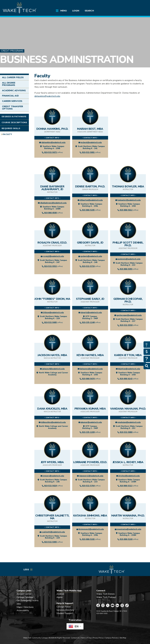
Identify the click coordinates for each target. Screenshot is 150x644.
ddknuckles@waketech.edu (53, 422)
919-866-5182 (88, 539)
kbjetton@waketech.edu (129, 369)
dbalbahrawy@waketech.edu (53, 203)
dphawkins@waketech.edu (47, 96)
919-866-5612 (126, 210)
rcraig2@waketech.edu (53, 256)
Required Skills (11, 128)
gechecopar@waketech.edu (129, 315)
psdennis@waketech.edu (129, 259)
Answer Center (24, 594)
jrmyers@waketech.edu (53, 476)
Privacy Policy (98, 638)
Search (89, 11)
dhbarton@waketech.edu (91, 200)
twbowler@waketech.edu (129, 200)
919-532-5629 (50, 486)
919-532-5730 (88, 266)
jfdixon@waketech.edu (53, 313)
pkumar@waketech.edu (91, 422)
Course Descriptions (14, 123)
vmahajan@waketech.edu (129, 422)
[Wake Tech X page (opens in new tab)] (108, 605)
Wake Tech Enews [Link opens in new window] (106, 594)
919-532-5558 (126, 325)
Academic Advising (14, 91)
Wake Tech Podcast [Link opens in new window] (106, 597)
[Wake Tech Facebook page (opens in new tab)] (98, 605)
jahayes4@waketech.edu (53, 369)
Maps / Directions (25, 607)
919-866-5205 (88, 210)
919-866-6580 (50, 213)
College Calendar (25, 597)
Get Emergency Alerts (28, 601)
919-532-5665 (50, 322)
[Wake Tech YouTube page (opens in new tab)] (113, 605)
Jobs (19, 604)
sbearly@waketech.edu (91, 313)
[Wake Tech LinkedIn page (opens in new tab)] (117, 605)
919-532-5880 (126, 432)
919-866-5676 (88, 379)
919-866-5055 (126, 269)
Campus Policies (112, 638)
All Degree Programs (9, 84)
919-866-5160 (126, 539)
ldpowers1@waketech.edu (91, 476)
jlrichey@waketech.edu (129, 476)
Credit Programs (12, 51)
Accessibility (23, 610)
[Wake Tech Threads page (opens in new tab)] (122, 605)
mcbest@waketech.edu (91, 143)
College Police (64, 607)
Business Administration (67, 60)
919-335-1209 (88, 432)
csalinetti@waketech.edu (53, 532)
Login (76, 11)
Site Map (123, 638)
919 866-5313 (126, 486)
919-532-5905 (50, 542)
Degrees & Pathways (14, 117)
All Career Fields (13, 77)
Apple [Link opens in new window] (60, 597)
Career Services (12, 101)
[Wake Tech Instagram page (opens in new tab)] (103, 605)
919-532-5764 (88, 486)
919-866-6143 (126, 379)
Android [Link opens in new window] (60, 594)
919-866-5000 (102, 614)
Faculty (7, 134)
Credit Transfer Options (13, 108)
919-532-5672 (50, 152)
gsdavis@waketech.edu (91, 256)
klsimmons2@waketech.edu (91, 529)
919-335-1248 (88, 322)
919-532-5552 (50, 266)
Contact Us (75, 638)
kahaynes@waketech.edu (91, 369)
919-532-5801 (88, 152)
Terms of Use (86, 638)
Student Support (65, 613)
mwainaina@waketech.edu (129, 529)
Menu (64, 11)
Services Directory (65, 610)
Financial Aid (10, 96)
